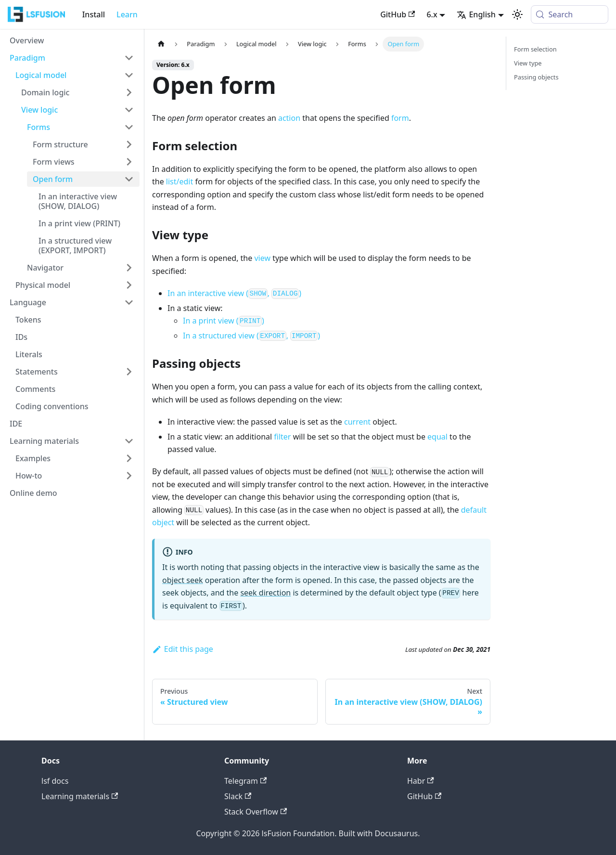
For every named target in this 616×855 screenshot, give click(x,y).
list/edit (180, 181)
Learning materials (80, 796)
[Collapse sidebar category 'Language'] (129, 302)
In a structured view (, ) (251, 336)
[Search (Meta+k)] (570, 14)
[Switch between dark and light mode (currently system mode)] (517, 14)
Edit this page (183, 649)
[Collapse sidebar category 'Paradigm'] (129, 58)
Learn (127, 14)
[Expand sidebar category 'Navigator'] (129, 268)
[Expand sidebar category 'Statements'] (129, 372)
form (400, 118)
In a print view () (224, 321)
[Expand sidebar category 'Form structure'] (129, 144)
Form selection (535, 49)
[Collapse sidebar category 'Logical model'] (129, 75)
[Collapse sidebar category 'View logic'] (129, 110)
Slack (238, 796)
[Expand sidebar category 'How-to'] (129, 476)
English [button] (476, 14)
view (262, 258)
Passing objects (536, 77)
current (357, 422)
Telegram (245, 781)
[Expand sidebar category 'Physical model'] (129, 285)
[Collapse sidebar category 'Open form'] (129, 179)
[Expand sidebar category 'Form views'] (129, 162)
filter (282, 437)
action (289, 118)
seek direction (265, 593)
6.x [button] (432, 14)
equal (437, 437)
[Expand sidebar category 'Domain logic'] (129, 92)
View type (528, 63)
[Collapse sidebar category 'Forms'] (129, 127)
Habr (421, 781)
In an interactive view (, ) (234, 293)
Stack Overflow (256, 812)
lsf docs (55, 781)
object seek (183, 580)
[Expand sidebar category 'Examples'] (129, 458)
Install (94, 14)
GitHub (398, 14)
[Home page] (161, 44)
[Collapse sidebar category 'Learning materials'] (129, 441)
